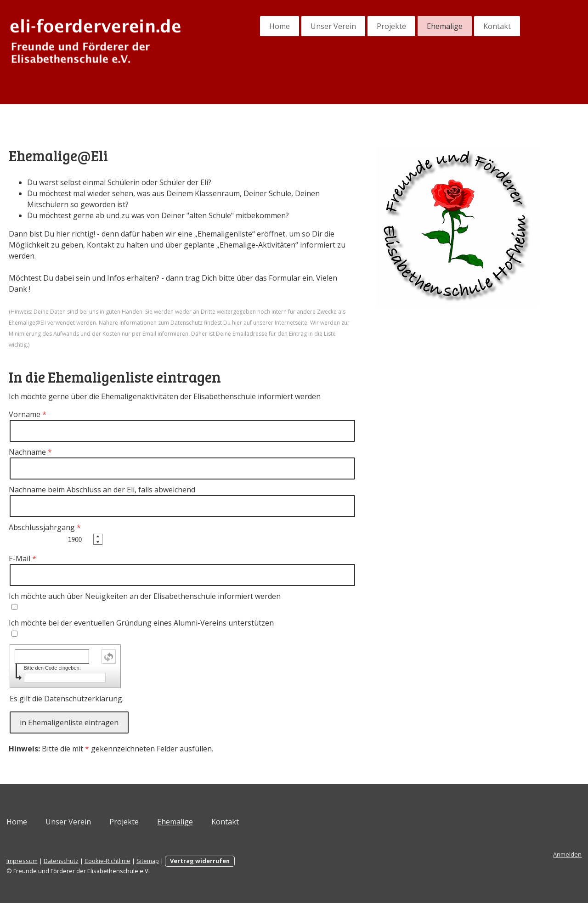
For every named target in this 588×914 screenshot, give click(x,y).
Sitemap (183, 872)
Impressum (57, 872)
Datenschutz (96, 872)
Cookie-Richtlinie (142, 872)
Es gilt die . (102, 710)
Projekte (356, 26)
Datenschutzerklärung (118, 710)
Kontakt (462, 26)
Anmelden (532, 865)
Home (245, 26)
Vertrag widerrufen (235, 872)
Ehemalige (410, 26)
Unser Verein (298, 26)
